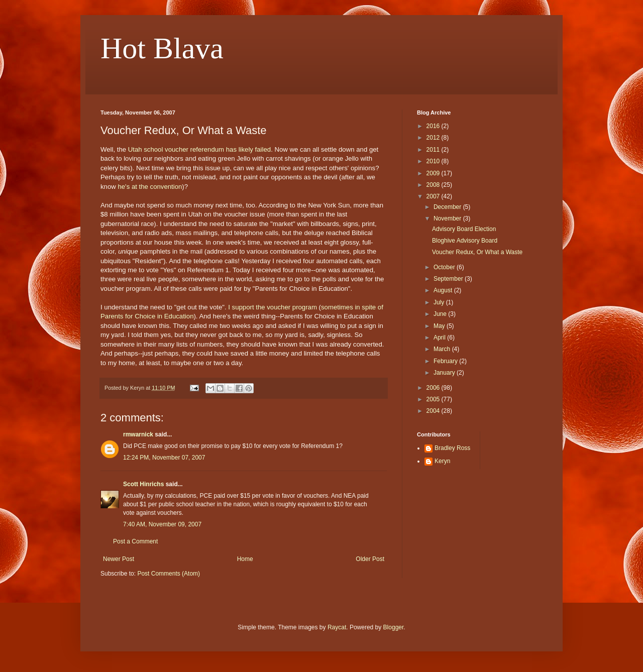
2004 (434, 411)
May (440, 326)
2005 (434, 399)
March (443, 349)
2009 (434, 173)
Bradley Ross (452, 448)
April (440, 338)
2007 (434, 196)
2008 (434, 185)
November (448, 218)
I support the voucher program (273, 307)
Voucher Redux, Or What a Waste (477, 252)
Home (245, 559)
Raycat (337, 627)
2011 (434, 150)
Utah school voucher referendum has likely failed (199, 149)
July (440, 302)
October (445, 267)
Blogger (394, 627)
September (449, 279)
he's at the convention (150, 187)
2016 (434, 126)
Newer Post (119, 559)
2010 (434, 161)
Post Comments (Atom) (169, 574)
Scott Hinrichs (143, 484)
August (444, 290)
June (441, 314)
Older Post (370, 559)
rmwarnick (138, 434)
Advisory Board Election (464, 229)
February (446, 361)
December (448, 207)
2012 (434, 138)
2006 (434, 388)
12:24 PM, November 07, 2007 (164, 458)
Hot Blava (162, 48)
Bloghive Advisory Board (465, 241)
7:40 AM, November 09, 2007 (162, 524)
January (445, 373)
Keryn (442, 461)
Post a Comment (135, 541)
